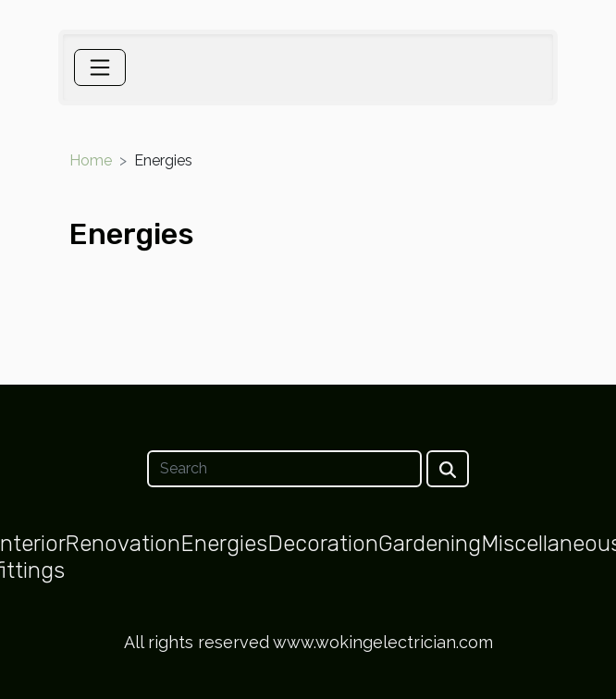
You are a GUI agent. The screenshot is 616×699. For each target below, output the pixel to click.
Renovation (123, 544)
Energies (224, 544)
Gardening (430, 544)
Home (91, 160)
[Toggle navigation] (100, 67)
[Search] (284, 469)
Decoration (323, 544)
